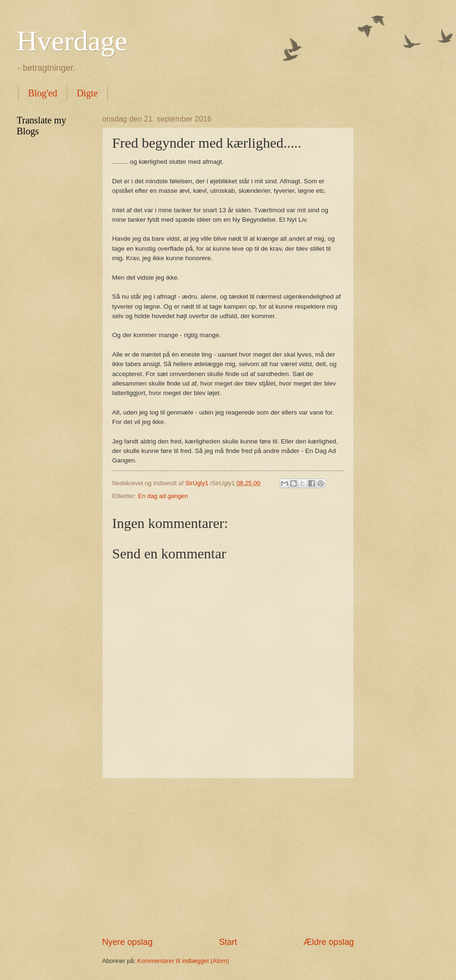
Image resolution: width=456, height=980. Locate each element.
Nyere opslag (127, 942)
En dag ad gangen (163, 496)
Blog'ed (43, 93)
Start (228, 942)
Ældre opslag (329, 942)
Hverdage (72, 41)
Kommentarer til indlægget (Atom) (183, 961)
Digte (87, 93)
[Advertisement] (228, 857)
